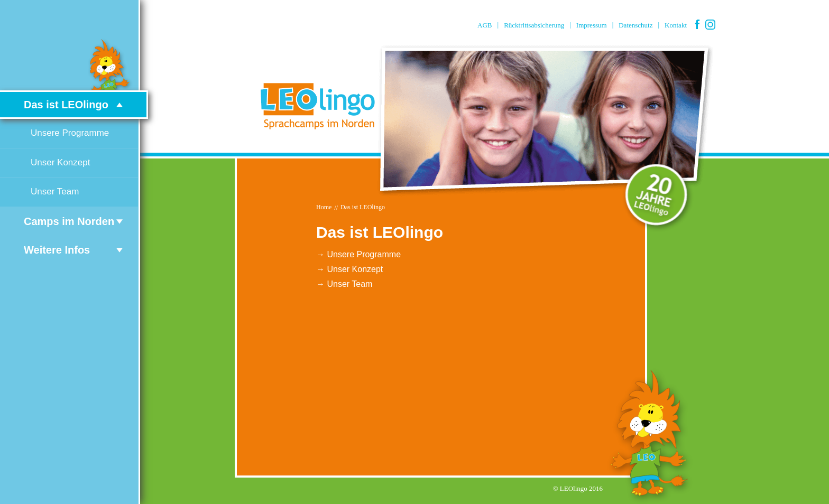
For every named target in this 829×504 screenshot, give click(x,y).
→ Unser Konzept (349, 269)
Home (324, 207)
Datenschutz (635, 25)
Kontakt (676, 25)
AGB (485, 25)
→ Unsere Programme (358, 254)
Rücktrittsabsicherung (534, 25)
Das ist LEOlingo (363, 207)
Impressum (592, 25)
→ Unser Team (344, 284)
